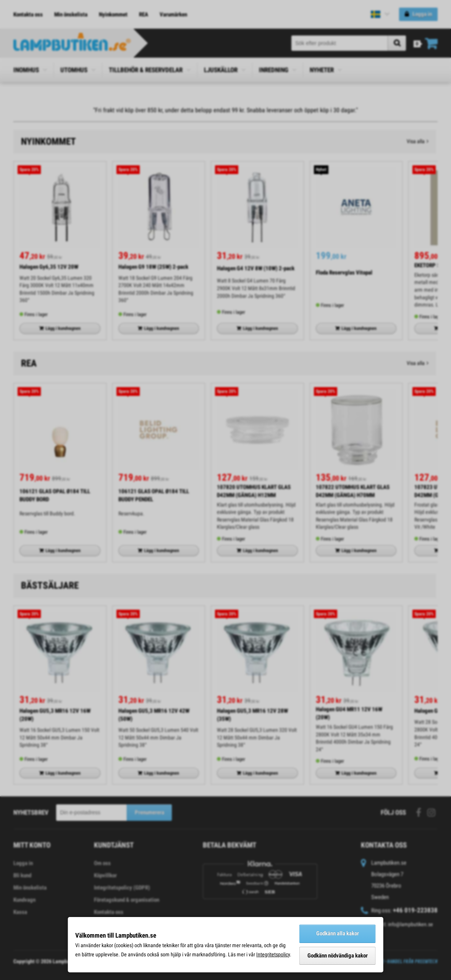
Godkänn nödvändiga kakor (338, 956)
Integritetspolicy (273, 954)
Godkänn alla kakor (338, 933)
